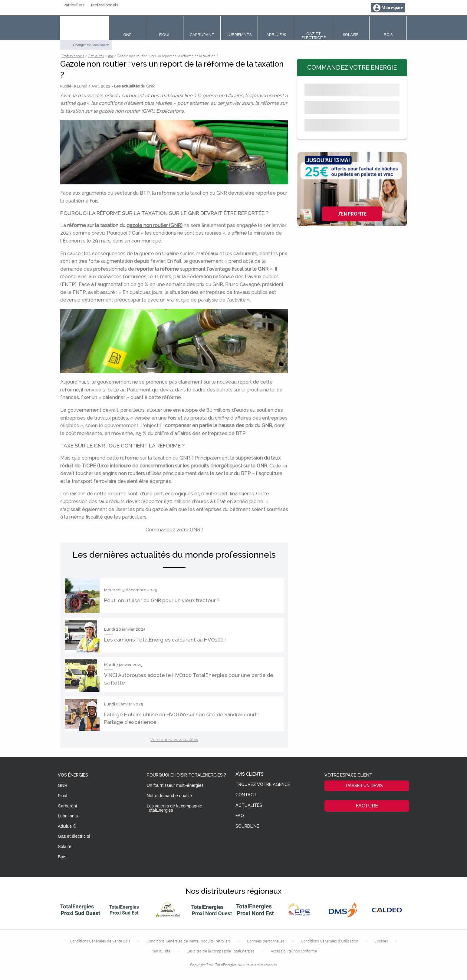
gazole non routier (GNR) (155, 225)
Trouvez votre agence (263, 785)
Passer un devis (365, 785)
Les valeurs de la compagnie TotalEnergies (174, 808)
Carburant (67, 806)
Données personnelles (266, 941)
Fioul (62, 796)
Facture (367, 806)
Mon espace (392, 8)
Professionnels (105, 5)
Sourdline (247, 826)
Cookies (381, 941)
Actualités (249, 805)
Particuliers (74, 5)
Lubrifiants (68, 816)
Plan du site (160, 951)
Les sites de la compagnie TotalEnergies (221, 951)
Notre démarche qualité (169, 796)
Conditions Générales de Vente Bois (100, 941)
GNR (222, 193)
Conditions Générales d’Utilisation (329, 941)
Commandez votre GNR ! (174, 530)
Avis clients (250, 774)
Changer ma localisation (91, 45)
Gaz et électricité (74, 836)
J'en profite (352, 214)
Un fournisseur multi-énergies (175, 785)
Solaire (65, 846)
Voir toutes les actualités (174, 739)
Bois (62, 857)
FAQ (240, 816)
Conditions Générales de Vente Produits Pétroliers (189, 941)
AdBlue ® (67, 826)
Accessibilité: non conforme (294, 951)
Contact (246, 795)
